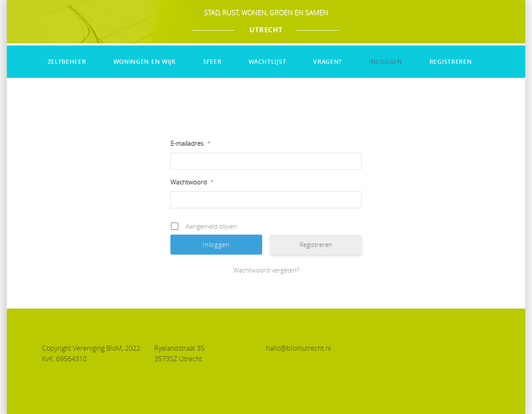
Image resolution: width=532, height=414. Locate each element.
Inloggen (386, 61)
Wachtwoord (192, 182)
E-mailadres (190, 143)
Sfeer (212, 61)
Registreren (451, 61)
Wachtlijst (267, 61)
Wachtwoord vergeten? (266, 270)
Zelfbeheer (67, 61)
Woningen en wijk (145, 61)
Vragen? (327, 61)
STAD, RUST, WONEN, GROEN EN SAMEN (266, 13)
